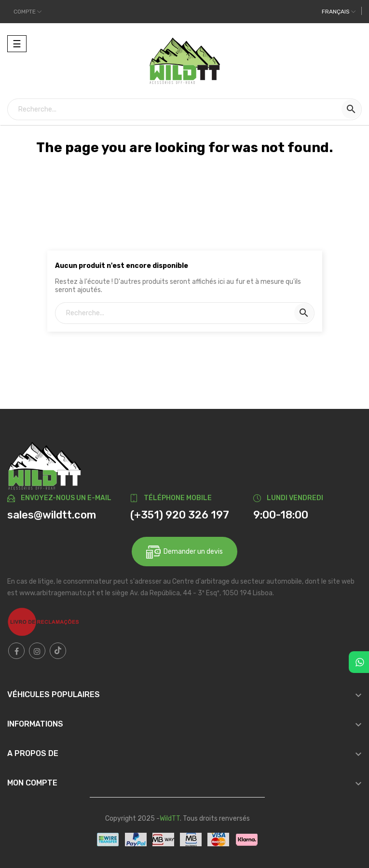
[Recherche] (184, 109)
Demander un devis (184, 552)
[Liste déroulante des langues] (339, 12)
